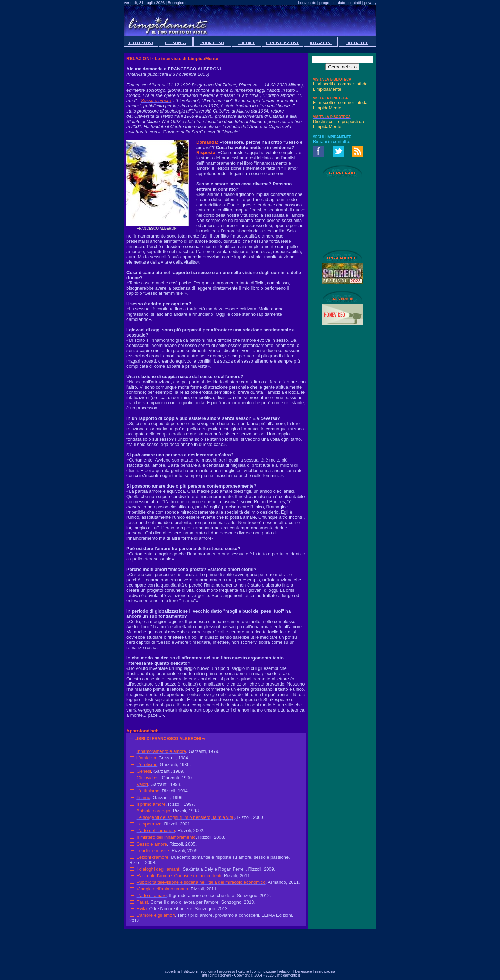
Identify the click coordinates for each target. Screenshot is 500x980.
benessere (304, 971)
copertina (172, 971)
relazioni (286, 971)
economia (208, 971)
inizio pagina (325, 971)
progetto (327, 3)
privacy (370, 3)
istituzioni (190, 971)
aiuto (341, 3)
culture (244, 971)
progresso (227, 971)
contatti (355, 3)
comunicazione (264, 971)
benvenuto (307, 3)
